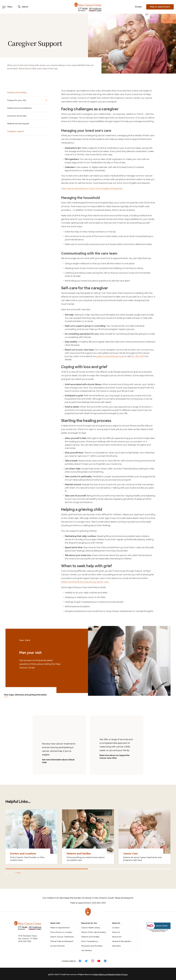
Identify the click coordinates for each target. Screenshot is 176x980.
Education (117, 945)
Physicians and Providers (92, 945)
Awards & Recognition (122, 940)
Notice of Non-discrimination (94, 931)
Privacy (125, 973)
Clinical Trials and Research (62, 940)
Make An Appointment (60, 926)
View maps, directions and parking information (25, 695)
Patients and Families (90, 935)
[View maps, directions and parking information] (129, 661)
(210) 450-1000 (25, 940)
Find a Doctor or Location (61, 931)
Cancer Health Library (91, 926)
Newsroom (117, 935)
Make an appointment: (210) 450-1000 (88, 901)
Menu (7, 7)
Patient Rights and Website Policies (107, 973)
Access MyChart (57, 945)
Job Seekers (87, 949)
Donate (138, 7)
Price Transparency (90, 940)
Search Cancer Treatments (62, 935)
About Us (116, 931)
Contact (116, 926)
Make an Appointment (160, 7)
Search (23, 7)
